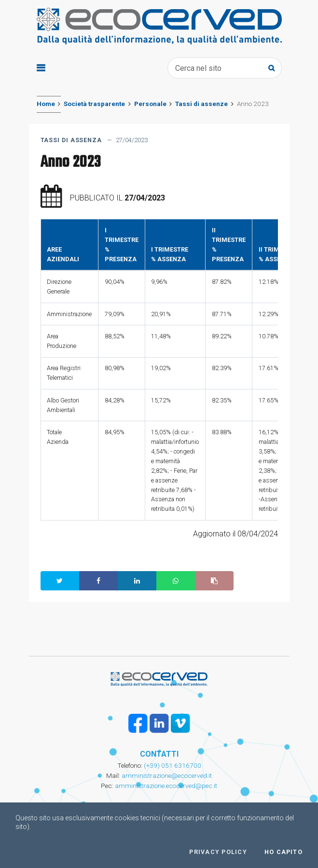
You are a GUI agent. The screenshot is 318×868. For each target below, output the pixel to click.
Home (46, 104)
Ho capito (283, 852)
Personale (150, 104)
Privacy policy (218, 852)
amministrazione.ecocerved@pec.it (166, 786)
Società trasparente (94, 104)
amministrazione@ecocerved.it (167, 775)
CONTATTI (159, 754)
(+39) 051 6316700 (172, 765)
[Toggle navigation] (41, 68)
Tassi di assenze (201, 104)
